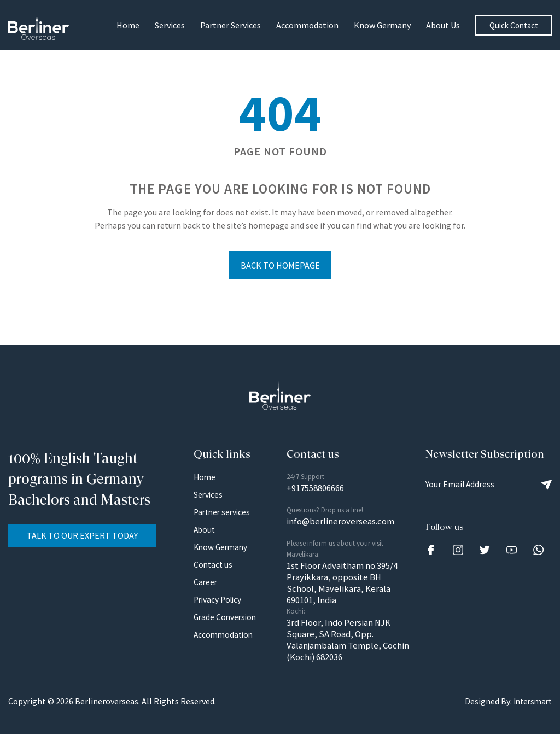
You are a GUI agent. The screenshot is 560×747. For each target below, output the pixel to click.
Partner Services (231, 25)
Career (206, 584)
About (205, 532)
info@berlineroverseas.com (345, 525)
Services (170, 25)
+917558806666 (319, 491)
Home (128, 25)
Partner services (224, 514)
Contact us (214, 567)
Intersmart (531, 714)
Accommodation (307, 25)
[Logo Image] (41, 25)
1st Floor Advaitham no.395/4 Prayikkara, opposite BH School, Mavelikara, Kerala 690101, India (347, 590)
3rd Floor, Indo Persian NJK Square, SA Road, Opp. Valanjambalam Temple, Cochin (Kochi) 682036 (343, 651)
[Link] (431, 552)
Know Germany (382, 25)
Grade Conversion (226, 619)
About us (443, 25)
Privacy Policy (219, 602)
